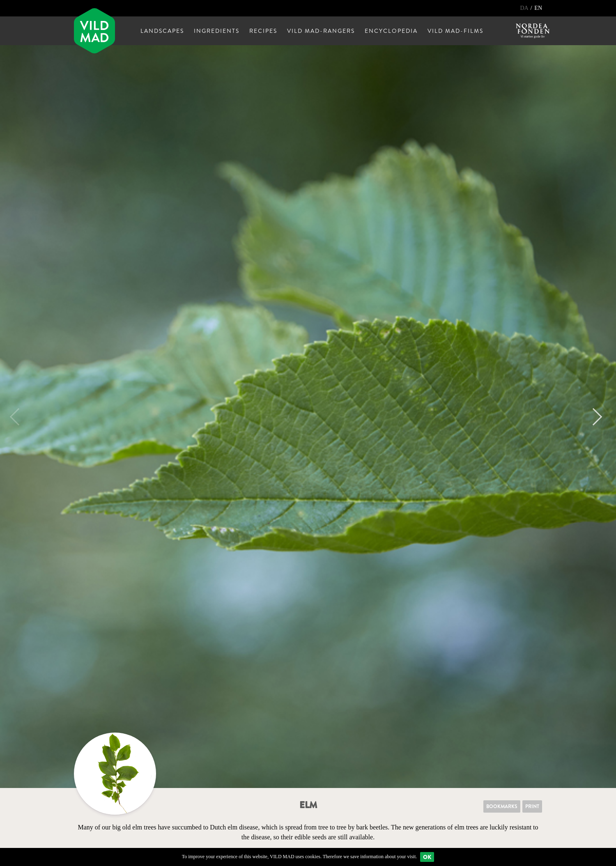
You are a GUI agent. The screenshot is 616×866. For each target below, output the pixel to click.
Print (532, 806)
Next (593, 417)
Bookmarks (502, 806)
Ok (427, 857)
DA (525, 8)
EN (538, 8)
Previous (18, 417)
